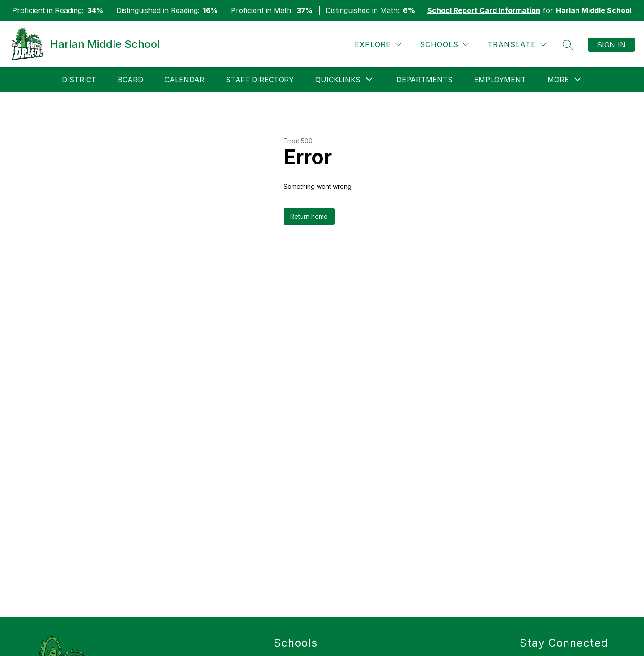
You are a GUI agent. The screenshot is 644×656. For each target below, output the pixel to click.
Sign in (611, 45)
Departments (424, 80)
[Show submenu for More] (558, 80)
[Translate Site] (517, 45)
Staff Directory (260, 80)
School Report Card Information (484, 10)
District (79, 80)
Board (130, 80)
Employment (500, 80)
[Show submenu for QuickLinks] (338, 80)
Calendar (184, 80)
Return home (309, 216)
